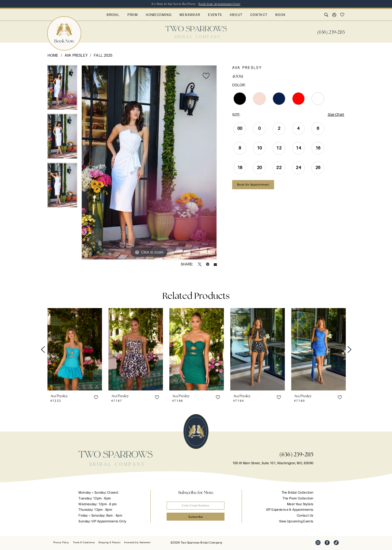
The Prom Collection (298, 498)
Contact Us (305, 516)
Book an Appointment (253, 185)
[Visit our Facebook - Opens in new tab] (327, 543)
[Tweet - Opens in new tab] (200, 265)
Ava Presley (76, 55)
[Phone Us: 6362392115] (331, 32)
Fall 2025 (103, 55)
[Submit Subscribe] (196, 517)
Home (53, 55)
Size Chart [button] (335, 115)
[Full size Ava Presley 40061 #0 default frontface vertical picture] (149, 163)
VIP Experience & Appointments (290, 510)
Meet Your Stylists (300, 504)
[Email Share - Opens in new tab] (215, 265)
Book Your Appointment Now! (220, 4)
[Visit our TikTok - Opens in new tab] (336, 543)
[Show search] (326, 15)
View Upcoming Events (296, 521)
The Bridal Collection (298, 493)
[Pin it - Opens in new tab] (208, 265)
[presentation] (75, 350)
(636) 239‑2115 (296, 454)
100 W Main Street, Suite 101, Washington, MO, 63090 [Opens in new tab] (273, 463)
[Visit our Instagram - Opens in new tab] (318, 543)
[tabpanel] (62, 90)
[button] (334, 15)
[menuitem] (331, 32)
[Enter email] (196, 506)
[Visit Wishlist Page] (342, 15)
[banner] (196, 32)
